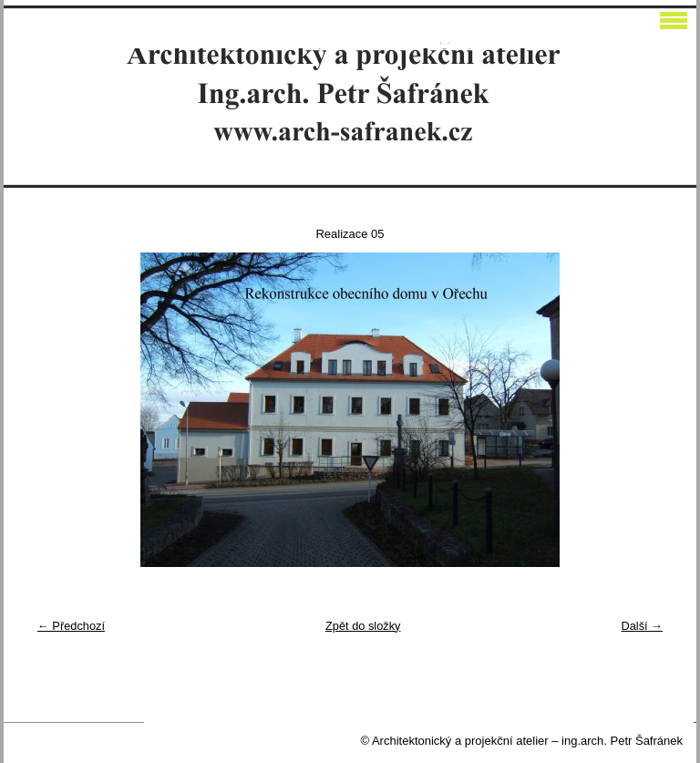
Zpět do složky (363, 626)
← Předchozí (71, 626)
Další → (642, 626)
